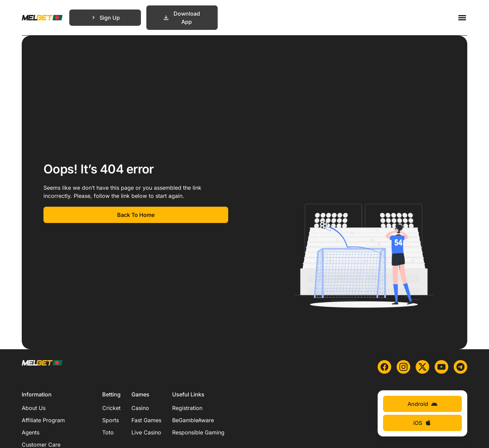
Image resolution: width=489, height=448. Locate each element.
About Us (34, 408)
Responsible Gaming (198, 432)
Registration (187, 408)
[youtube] (441, 367)
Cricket (111, 408)
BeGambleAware (193, 420)
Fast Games (146, 420)
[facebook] (384, 367)
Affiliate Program (43, 420)
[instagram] (403, 367)
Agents (31, 432)
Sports (111, 420)
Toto (108, 432)
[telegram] (460, 367)
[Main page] (42, 18)
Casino (140, 408)
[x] (422, 367)
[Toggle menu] (462, 18)
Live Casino (146, 432)
